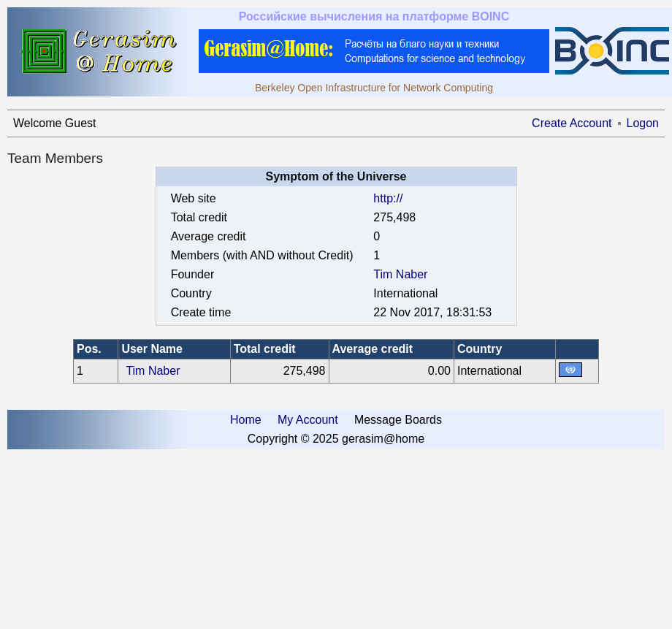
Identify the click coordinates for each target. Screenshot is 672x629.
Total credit (265, 349)
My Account (308, 420)
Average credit (373, 349)
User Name (152, 349)
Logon (643, 123)
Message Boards (398, 420)
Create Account (572, 123)
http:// (388, 198)
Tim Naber (400, 274)
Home (246, 420)
